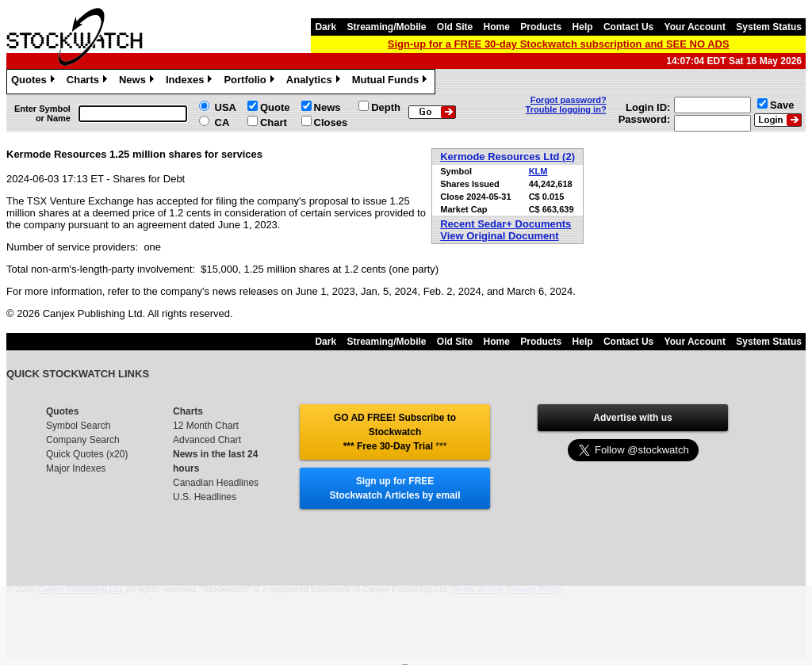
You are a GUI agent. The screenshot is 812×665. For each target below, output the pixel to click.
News (138, 82)
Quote (275, 107)
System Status (769, 27)
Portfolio (251, 82)
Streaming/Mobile (386, 27)
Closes (331, 122)
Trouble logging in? (566, 109)
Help (583, 27)
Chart (274, 122)
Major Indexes (76, 468)
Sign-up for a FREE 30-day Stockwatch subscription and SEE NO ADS (559, 44)
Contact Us (628, 27)
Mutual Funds (392, 82)
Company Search (83, 440)
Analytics (315, 82)
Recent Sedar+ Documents (506, 224)
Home (497, 27)
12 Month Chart (206, 426)
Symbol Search (78, 426)
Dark (326, 27)
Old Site (455, 27)
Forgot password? (569, 100)
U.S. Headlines (205, 497)
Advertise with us (632, 418)
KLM (538, 171)
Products (541, 27)
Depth (386, 107)
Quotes (35, 82)
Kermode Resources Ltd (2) (507, 157)
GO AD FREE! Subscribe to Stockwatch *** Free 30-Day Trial (395, 432)
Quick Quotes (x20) (87, 454)
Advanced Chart (207, 440)
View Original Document (499, 236)
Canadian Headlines (216, 483)
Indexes (191, 82)
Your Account (695, 27)
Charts (89, 82)
